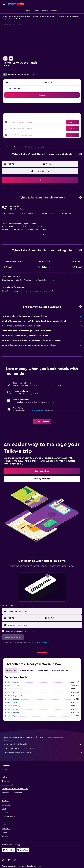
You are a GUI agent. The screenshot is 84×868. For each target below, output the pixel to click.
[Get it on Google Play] (8, 850)
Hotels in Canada (38, 17)
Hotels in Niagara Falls (14, 696)
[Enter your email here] (44, 625)
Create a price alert (36, 411)
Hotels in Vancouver (13, 689)
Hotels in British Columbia (55, 17)
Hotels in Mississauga (13, 706)
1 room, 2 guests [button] (13, 89)
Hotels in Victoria (12, 716)
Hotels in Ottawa (12, 709)
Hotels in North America (22, 17)
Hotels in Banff (11, 692)
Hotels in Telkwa (72, 17)
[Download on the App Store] (23, 850)
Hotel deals (7, 17)
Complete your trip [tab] (60, 670)
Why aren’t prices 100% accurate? (43, 753)
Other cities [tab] (11, 670)
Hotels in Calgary (12, 702)
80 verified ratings (26, 74)
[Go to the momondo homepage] (16, 4)
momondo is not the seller (43, 744)
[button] (4, 4)
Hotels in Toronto (12, 682)
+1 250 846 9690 (11, 71)
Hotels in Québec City (14, 699)
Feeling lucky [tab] (43, 670)
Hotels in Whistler (12, 713)
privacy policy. (45, 642)
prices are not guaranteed (54, 737)
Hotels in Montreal (12, 686)
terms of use (33, 642)
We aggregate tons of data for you (43, 748)
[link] (42, 422)
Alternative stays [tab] (27, 670)
